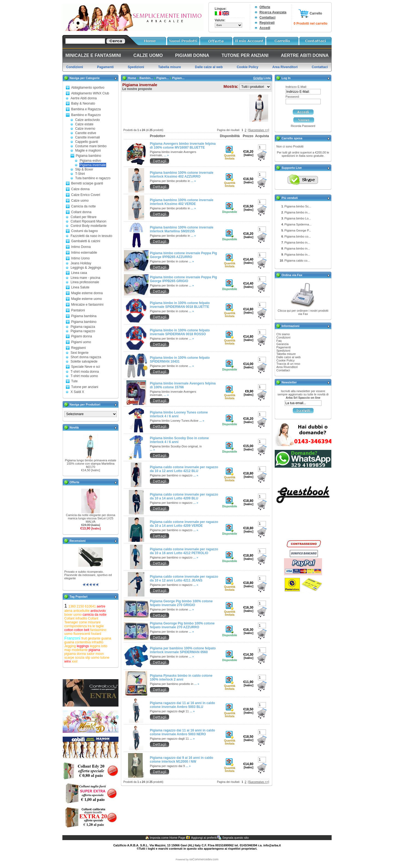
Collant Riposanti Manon (89, 221)
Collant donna (81, 212)
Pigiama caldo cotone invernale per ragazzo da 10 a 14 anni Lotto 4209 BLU (184, 496)
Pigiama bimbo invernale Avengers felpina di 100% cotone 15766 (183, 385)
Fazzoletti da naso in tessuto (91, 236)
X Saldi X (77, 392)
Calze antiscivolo (88, 120)
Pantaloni (78, 310)
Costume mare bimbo (91, 146)
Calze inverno (85, 129)
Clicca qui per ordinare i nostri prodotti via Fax (303, 312)
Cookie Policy (286, 360)
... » (166, 155)
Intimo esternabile (84, 253)
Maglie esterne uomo (86, 299)
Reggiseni (78, 348)
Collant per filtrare (84, 217)
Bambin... (146, 78)
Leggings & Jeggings (86, 268)
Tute (74, 381)
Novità (74, 427)
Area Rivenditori (287, 367)
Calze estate (84, 124)
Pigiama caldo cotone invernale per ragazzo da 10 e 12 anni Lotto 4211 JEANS (184, 578)
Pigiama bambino (89, 156)
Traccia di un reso (288, 364)
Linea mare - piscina (85, 278)
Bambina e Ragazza (86, 109)
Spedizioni (283, 351)
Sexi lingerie (79, 353)
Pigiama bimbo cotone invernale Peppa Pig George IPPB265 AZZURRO (183, 255)
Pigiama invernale (93, 165)
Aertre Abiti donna (84, 98)
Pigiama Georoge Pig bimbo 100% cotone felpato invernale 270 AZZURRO (182, 625)
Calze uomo (80, 201)
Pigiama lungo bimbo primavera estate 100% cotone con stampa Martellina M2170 (91, 464)
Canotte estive (86, 133)
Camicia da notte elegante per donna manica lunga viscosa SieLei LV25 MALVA (91, 518)
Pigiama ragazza (83, 327)
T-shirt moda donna (85, 372)
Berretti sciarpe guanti (87, 183)
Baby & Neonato (83, 103)
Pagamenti (284, 347)
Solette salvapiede (84, 361)
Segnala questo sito (235, 838)
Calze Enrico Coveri (86, 195)
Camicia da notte (83, 206)
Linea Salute (80, 287)
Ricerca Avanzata (273, 12)
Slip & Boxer (84, 169)
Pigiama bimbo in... (297, 212)
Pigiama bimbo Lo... (298, 218)
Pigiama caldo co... (297, 261)
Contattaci (267, 18)
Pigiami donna (82, 336)
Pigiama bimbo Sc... (298, 206)
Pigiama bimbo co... (298, 236)
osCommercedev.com (204, 859)
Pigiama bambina (84, 316)
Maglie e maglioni (88, 151)
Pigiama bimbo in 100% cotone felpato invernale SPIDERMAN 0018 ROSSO (180, 332)
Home (132, 78)
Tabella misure (286, 354)
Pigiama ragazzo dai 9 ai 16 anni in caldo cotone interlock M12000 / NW (182, 760)
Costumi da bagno (84, 231)
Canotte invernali (88, 137)
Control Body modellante (89, 226)
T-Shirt (80, 174)
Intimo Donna (81, 247)
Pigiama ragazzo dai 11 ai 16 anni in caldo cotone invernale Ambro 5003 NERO (182, 732)
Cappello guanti (87, 142)
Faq (279, 341)
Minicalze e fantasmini (87, 305)
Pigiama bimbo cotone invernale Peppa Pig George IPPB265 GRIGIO (183, 279)
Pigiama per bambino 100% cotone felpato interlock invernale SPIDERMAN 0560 (183, 650)
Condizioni (283, 337)
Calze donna (80, 189)
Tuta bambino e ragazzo (93, 178)
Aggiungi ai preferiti (204, 838)
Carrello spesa (292, 138)
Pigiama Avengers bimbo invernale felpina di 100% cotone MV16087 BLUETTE (183, 146)
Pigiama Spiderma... (298, 224)
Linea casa (79, 273)
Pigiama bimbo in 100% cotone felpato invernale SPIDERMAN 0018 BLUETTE (180, 305)
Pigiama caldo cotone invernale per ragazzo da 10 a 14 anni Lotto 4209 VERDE (184, 524)
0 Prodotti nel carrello (310, 24)
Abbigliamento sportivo (88, 88)
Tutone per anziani (85, 387)
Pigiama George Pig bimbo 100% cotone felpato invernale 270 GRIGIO (181, 603)
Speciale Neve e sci (86, 367)
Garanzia (283, 344)
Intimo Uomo (80, 258)
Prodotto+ (158, 136)
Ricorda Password (303, 126)
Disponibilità (230, 136)
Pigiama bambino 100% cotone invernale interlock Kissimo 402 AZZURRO (182, 175)
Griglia (258, 78)
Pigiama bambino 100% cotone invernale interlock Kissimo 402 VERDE (182, 202)
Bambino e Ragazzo (86, 115)
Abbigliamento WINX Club (90, 93)
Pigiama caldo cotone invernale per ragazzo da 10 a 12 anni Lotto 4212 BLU (184, 469)
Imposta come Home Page (167, 838)
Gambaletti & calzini (86, 241)
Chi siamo (283, 334)
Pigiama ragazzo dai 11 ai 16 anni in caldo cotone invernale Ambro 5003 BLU (182, 705)
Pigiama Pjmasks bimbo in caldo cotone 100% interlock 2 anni (181, 678)
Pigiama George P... (298, 230)
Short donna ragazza (86, 357)
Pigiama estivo (90, 161)
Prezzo (248, 136)
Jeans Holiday (81, 263)
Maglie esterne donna (87, 293)
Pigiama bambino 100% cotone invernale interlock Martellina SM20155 (182, 229)
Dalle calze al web (289, 357)
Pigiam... (163, 78)
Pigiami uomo (81, 342)
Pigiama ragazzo (83, 331)
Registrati (267, 23)
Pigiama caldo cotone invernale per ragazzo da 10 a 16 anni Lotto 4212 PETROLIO (184, 551)
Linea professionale (85, 282)
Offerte (265, 7)
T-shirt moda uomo (84, 376)
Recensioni (78, 541)
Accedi (265, 28)
